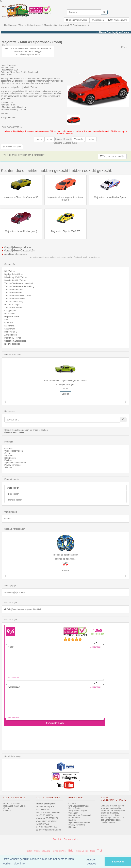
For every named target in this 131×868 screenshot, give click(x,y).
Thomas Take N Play (14, 302)
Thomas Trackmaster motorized (19, 283)
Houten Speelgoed (13, 305)
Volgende (78, 139)
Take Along (46, 851)
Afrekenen (98, 20)
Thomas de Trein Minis (15, 299)
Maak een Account (12, 804)
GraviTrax (9, 323)
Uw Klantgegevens (118, 20)
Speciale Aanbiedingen (15, 341)
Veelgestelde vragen (14, 451)
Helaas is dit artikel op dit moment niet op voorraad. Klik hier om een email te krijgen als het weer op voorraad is (28, 51)
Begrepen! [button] (118, 862)
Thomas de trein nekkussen (65, 555)
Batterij (30, 851)
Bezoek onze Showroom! (80, 815)
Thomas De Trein (82, 851)
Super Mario (10, 329)
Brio (71, 851)
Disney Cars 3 (11, 332)
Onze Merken (13, 488)
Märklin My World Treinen (16, 277)
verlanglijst (112, 156)
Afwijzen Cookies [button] (91, 862)
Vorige (50, 139)
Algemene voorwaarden (15, 463)
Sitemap (8, 467)
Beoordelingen (11, 603)
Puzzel (93, 851)
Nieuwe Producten (13, 355)
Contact (8, 453)
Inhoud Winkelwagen (77, 20)
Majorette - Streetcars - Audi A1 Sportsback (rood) (66, 25)
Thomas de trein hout (14, 289)
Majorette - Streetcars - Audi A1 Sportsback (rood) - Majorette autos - (76, 257)
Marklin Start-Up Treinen (15, 280)
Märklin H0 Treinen (13, 338)
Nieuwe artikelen (12, 344)
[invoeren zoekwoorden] (84, 12)
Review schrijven (12, 147)
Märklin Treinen (15, 500)
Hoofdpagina (10, 25)
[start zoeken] (104, 12)
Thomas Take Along (59, 851)
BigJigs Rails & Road (14, 274)
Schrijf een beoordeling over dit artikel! (24, 609)
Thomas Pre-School (13, 308)
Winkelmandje (11, 512)
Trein (100, 851)
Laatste (91, 139)
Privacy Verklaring (12, 465)
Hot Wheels (10, 314)
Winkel (22, 25)
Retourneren (10, 458)
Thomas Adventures (13, 292)
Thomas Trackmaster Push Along (19, 286)
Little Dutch (9, 326)
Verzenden (9, 456)
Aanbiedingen (11, 335)
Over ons (9, 449)
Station (37, 851)
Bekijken (65, 394)
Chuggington (10, 311)
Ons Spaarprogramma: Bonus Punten (79, 807)
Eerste (39, 139)
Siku (6, 320)
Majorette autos (34, 25)
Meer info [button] (19, 864)
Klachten (8, 460)
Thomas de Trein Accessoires (18, 296)
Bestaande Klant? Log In (14, 806)
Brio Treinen (10, 271)
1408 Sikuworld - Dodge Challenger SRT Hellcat (65, 380)
